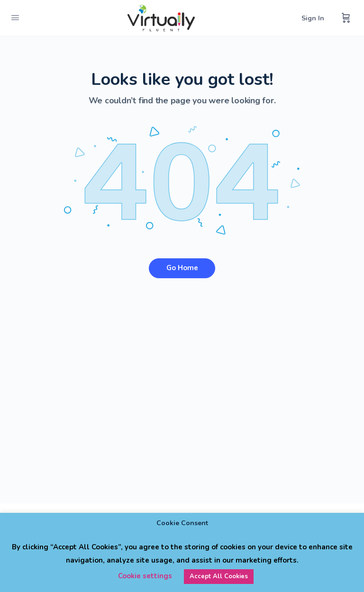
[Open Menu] (15, 18)
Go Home (182, 268)
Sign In (313, 18)
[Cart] (346, 18)
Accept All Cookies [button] (219, 576)
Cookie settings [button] (145, 576)
